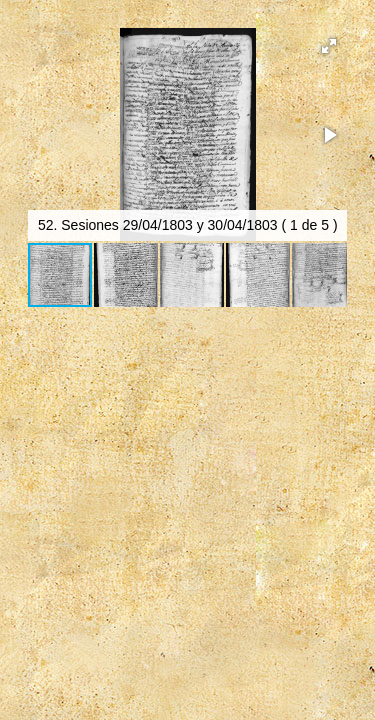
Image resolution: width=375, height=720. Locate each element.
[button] (329, 46)
